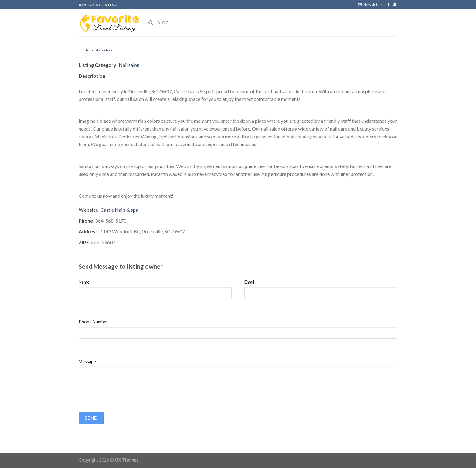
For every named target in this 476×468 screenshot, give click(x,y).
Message (87, 362)
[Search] (151, 23)
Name (84, 282)
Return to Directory (97, 50)
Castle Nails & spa (119, 210)
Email (249, 282)
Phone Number (93, 322)
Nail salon (129, 65)
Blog (163, 23)
